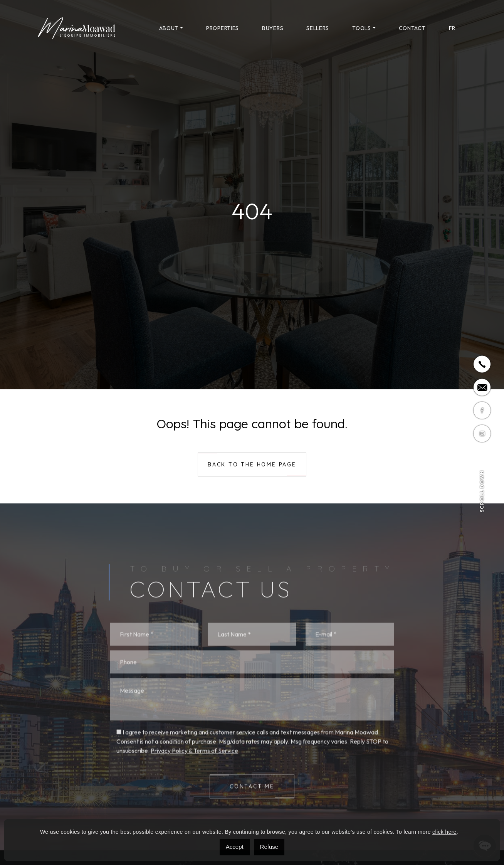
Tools (362, 28)
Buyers (273, 28)
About (169, 28)
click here (444, 832)
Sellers (318, 28)
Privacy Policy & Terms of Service (194, 811)
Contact (412, 28)
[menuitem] (452, 28)
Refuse (269, 847)
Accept (235, 847)
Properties (223, 28)
